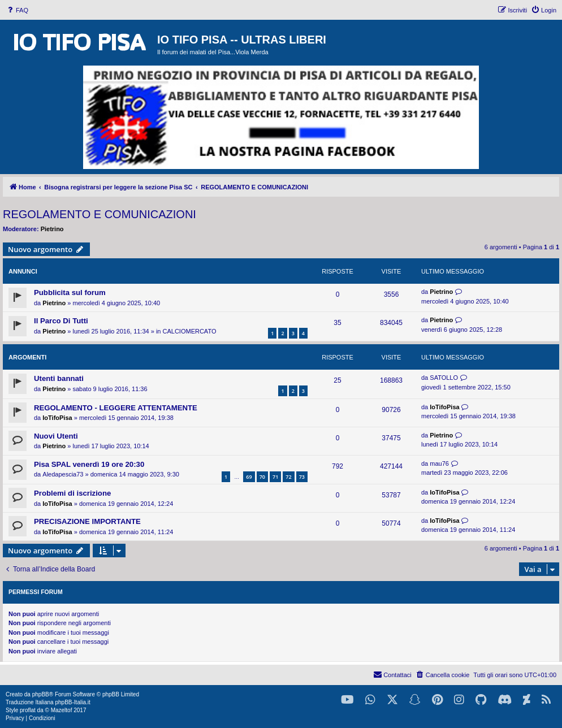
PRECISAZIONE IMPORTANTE (87, 521)
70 (262, 477)
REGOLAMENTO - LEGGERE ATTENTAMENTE (116, 408)
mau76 (439, 463)
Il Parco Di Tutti (61, 321)
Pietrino (52, 229)
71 (275, 477)
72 (288, 477)
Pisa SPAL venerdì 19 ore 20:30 (89, 464)
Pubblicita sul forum (70, 292)
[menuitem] (17, 10)
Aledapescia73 (63, 474)
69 (249, 477)
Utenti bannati (59, 378)
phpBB (41, 694)
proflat (28, 710)
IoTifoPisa (57, 418)
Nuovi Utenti (56, 436)
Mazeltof (62, 710)
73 (302, 477)
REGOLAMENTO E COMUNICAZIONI (100, 214)
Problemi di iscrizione (72, 493)
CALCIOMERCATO (190, 331)
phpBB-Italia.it (72, 702)
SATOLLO (444, 378)
